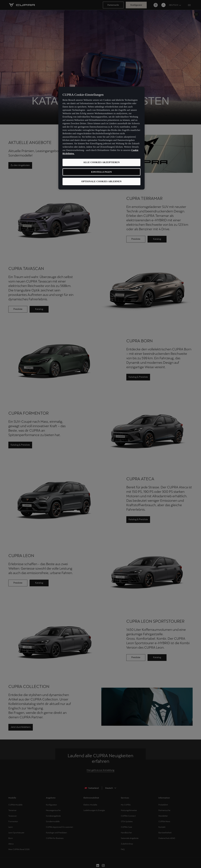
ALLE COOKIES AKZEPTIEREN (101, 162)
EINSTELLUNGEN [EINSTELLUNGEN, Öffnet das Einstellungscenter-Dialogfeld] (101, 172)
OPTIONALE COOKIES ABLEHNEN (101, 181)
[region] (101, 138)
